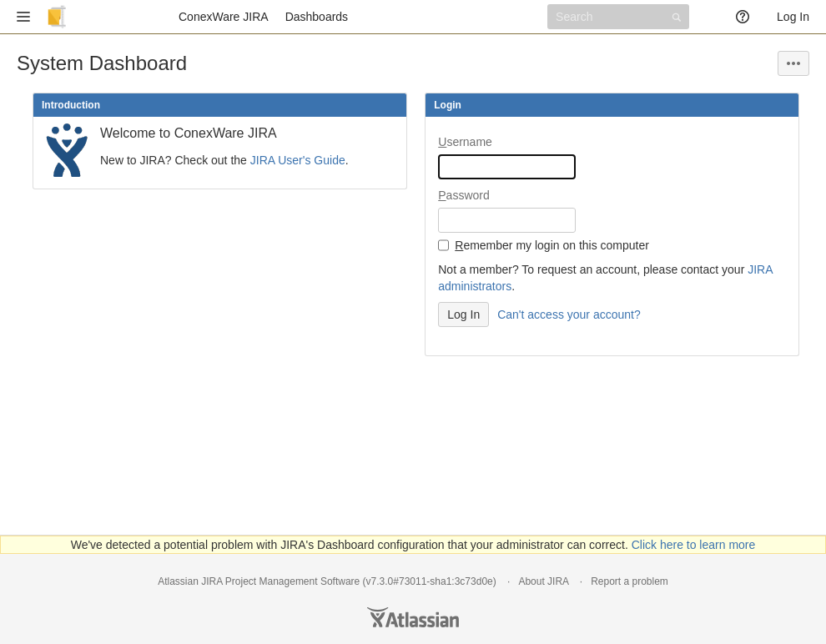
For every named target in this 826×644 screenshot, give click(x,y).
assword (463, 195)
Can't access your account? (569, 314)
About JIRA (543, 581)
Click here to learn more (694, 545)
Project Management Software (292, 581)
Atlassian (413, 617)
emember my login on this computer (552, 245)
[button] (23, 17)
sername (465, 142)
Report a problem (630, 581)
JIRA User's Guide (298, 160)
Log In (793, 17)
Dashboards (317, 17)
